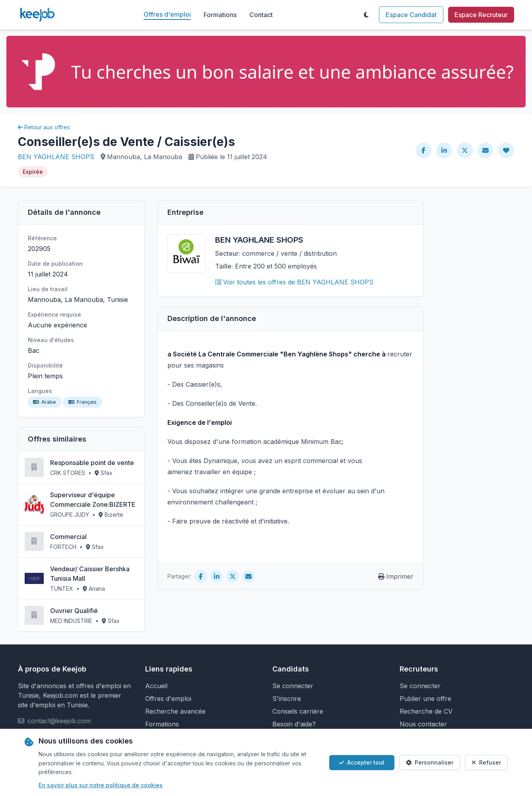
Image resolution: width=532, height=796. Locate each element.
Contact (261, 15)
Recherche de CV (426, 711)
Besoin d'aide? (294, 724)
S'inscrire (287, 699)
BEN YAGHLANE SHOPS (56, 157)
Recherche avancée (175, 711)
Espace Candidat (411, 15)
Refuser (486, 762)
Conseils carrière (298, 711)
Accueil (156, 686)
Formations (220, 15)
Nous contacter (423, 724)
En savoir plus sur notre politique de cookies (101, 785)
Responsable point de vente (92, 463)
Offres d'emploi (167, 14)
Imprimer (396, 576)
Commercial (68, 537)
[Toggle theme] (366, 15)
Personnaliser (430, 762)
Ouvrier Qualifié (74, 611)
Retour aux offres (44, 127)
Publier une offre (425, 699)
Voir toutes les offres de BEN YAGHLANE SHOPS (294, 282)
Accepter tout (362, 762)
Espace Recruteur (481, 15)
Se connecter (293, 686)
